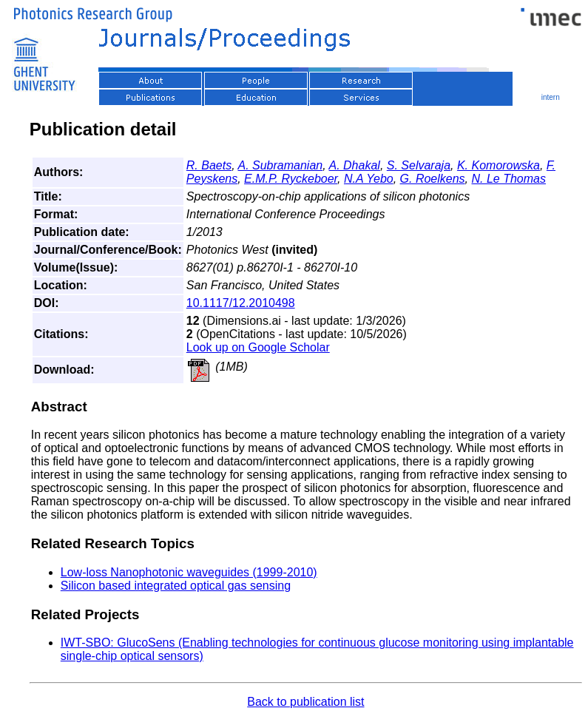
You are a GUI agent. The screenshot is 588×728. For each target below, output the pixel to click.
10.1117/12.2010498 (241, 303)
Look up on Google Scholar (258, 347)
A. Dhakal (355, 165)
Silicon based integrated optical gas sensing (176, 586)
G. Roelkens (433, 179)
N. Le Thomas (509, 179)
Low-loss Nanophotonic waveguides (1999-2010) (189, 572)
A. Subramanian (280, 165)
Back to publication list (305, 702)
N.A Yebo (369, 179)
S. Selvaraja (419, 165)
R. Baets (209, 165)
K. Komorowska (499, 165)
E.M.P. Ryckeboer (291, 179)
